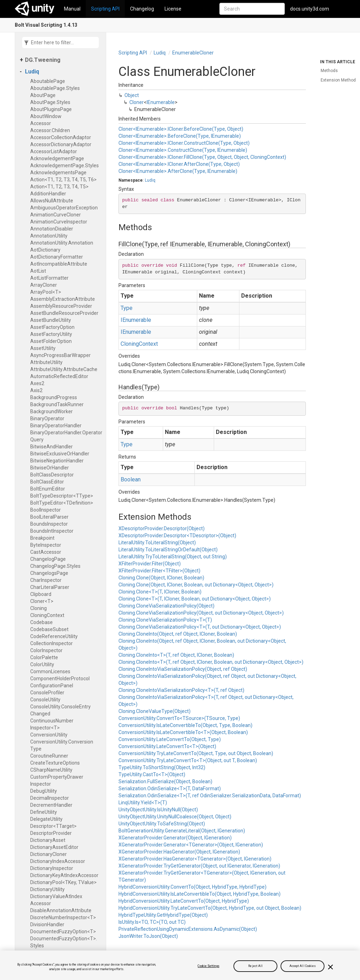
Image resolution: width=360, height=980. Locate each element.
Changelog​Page (48, 559)
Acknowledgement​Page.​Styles (65, 166)
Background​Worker (52, 411)
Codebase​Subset (49, 629)
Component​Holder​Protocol (60, 679)
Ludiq (32, 72)
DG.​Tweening (43, 60)
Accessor (41, 123)
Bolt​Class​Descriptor (52, 475)
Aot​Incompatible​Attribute (59, 264)
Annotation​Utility (49, 236)
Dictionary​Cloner (49, 854)
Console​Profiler (47, 693)
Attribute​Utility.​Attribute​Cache (64, 369)
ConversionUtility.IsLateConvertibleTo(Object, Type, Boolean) (185, 725)
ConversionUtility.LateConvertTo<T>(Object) (167, 746)
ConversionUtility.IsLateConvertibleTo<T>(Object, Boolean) (183, 732)
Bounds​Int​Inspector (52, 531)
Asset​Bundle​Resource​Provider (64, 313)
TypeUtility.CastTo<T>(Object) (152, 774)
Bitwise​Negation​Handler (57, 461)
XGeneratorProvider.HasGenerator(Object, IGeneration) (179, 852)
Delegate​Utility (46, 819)
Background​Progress (54, 397)
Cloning (38, 608)
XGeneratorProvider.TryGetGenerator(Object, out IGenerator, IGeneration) (199, 866)
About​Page (43, 95)
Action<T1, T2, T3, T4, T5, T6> (63, 180)
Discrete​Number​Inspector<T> (63, 917)
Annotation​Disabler (52, 229)
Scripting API (105, 9)
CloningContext (139, 344)
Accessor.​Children (50, 130)
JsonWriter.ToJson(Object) (148, 936)
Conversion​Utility (49, 735)
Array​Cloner (44, 285)
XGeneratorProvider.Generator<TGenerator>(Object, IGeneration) (191, 845)
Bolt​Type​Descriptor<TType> (62, 496)
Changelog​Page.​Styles (55, 566)
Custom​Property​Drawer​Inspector (57, 780)
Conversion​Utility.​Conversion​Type (62, 745)
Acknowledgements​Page (58, 173)
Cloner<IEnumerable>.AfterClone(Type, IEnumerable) (178, 171)
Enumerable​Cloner (193, 53)
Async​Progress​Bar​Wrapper (60, 355)
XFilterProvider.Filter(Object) (150, 564)
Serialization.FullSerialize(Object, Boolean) (165, 781)
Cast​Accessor (46, 552)
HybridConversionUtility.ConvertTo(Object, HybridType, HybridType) (192, 887)
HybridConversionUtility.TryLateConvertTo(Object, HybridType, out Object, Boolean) (210, 908)
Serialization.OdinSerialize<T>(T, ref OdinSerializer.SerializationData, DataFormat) (210, 796)
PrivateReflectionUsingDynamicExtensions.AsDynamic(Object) (188, 929)
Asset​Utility (43, 348)
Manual (72, 9)
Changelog (142, 9)
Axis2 (36, 390)
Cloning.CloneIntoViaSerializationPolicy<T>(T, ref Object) (181, 690)
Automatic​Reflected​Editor (59, 376)
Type (127, 308)
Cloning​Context (47, 615)
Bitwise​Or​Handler (50, 468)
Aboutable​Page (48, 81)
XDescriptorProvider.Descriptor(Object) (162, 528)
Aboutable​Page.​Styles (55, 88)
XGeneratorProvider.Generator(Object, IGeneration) (175, 838)
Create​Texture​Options (55, 763)
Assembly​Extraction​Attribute (63, 299)
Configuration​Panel (52, 686)
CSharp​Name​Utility (51, 770)
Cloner (137, 102)
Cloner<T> (42, 601)
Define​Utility (44, 812)
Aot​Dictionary (45, 250)
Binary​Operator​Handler (56, 426)
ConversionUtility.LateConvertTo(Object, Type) (170, 739)
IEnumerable (161, 102)
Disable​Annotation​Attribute (61, 910)
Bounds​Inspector (49, 524)
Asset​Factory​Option (52, 327)
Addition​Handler (48, 194)
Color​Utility (42, 664)
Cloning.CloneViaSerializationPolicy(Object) (166, 606)
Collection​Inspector (52, 643)
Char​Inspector (46, 580)
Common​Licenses (50, 671)
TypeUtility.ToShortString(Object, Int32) (162, 767)
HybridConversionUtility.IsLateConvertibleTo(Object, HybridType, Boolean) (200, 894)
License (173, 9)
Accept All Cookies (303, 966)
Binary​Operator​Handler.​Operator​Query (66, 436)
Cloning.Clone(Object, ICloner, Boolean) (161, 578)
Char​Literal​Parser (50, 587)
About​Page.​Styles (50, 102)
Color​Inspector (46, 650)
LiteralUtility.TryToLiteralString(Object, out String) (173, 557)
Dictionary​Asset (48, 840)
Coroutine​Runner (49, 756)
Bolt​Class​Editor (47, 482)
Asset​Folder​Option (51, 341)
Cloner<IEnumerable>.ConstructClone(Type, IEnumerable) (183, 150)
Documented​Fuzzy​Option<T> (63, 932)
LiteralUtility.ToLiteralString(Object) (157, 543)
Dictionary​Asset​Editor (54, 847)
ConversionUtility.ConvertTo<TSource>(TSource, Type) (179, 718)
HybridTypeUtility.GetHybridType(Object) (163, 915)
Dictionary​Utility (47, 889)
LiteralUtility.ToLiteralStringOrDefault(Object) (168, 550)
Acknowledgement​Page (57, 158)
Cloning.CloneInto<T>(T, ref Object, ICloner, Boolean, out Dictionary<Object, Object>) (211, 662)
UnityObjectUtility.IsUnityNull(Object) (158, 810)
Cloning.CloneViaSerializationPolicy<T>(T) (165, 620)
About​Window (46, 116)
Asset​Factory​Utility (51, 334)
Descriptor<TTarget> (53, 826)
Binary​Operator (47, 418)
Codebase (41, 622)
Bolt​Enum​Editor (48, 489)
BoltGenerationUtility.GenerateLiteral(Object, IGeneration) (182, 831)
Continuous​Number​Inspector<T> (52, 724)
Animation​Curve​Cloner (56, 215)
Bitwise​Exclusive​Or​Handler (60, 454)
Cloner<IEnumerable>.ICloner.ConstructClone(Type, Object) (184, 143)
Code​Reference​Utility (54, 636)
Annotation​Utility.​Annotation (62, 243)
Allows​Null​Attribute (52, 201)
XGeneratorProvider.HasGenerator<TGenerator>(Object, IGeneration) (195, 859)
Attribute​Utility (46, 362)
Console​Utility (45, 700)
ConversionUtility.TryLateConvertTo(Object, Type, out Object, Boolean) (196, 753)
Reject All (255, 966)
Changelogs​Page (49, 573)
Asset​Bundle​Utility (51, 320)
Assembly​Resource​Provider (61, 306)
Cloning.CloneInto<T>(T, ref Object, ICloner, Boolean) (176, 655)
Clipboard (41, 594)
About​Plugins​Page (51, 109)
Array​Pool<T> (46, 292)
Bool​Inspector (46, 510)
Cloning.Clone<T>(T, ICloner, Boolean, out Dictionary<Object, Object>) (195, 599)
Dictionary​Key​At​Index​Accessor (64, 875)
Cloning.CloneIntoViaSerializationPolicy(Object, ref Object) (183, 669)
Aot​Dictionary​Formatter (57, 257)
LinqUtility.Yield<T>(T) (143, 803)
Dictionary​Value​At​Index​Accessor (56, 900)
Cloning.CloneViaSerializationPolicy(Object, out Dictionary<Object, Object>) (201, 613)
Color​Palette (44, 657)
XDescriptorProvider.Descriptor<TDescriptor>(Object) (177, 536)
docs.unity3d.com (310, 9)
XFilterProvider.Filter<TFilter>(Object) (159, 571)
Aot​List (38, 271)
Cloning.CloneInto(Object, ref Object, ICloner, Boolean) (178, 634)
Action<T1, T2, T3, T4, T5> (59, 187)
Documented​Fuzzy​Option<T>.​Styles (64, 942)
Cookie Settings (208, 966)
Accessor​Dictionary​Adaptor (61, 144)
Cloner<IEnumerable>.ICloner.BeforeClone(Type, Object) (181, 129)
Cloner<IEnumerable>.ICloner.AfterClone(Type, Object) (179, 164)
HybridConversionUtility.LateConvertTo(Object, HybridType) (184, 901)
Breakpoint (42, 538)
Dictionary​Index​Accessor (58, 861)
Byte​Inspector (46, 545)
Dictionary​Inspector (52, 868)
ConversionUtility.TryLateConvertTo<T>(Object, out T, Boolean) (188, 760)
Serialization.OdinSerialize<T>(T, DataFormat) (170, 788)
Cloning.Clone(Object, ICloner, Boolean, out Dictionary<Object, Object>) (196, 585)
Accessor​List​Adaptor (54, 151)
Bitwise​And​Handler (52, 447)
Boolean (131, 479)
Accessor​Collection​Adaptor (61, 137)
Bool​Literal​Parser (49, 517)
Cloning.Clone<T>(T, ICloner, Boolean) (160, 592)
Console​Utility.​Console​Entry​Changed (60, 710)
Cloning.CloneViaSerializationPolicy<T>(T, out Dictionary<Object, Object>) (200, 627)
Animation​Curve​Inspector (59, 222)
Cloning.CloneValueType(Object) (155, 711)
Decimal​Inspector (50, 798)
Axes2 (37, 383)
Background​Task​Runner (57, 404)
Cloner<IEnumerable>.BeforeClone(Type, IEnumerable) (180, 136)
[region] (180, 965)
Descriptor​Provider (51, 833)
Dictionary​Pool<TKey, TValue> (63, 882)
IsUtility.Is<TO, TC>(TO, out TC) (152, 922)
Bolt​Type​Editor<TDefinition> (62, 503)
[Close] (330, 967)
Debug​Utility (44, 791)
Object (132, 95)
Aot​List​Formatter (49, 278)
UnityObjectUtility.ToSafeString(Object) (162, 824)
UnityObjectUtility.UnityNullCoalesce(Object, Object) (175, 817)
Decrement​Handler (51, 805)
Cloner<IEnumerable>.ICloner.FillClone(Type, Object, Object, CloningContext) (202, 157)
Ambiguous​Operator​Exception (64, 208)
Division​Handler (47, 924)
